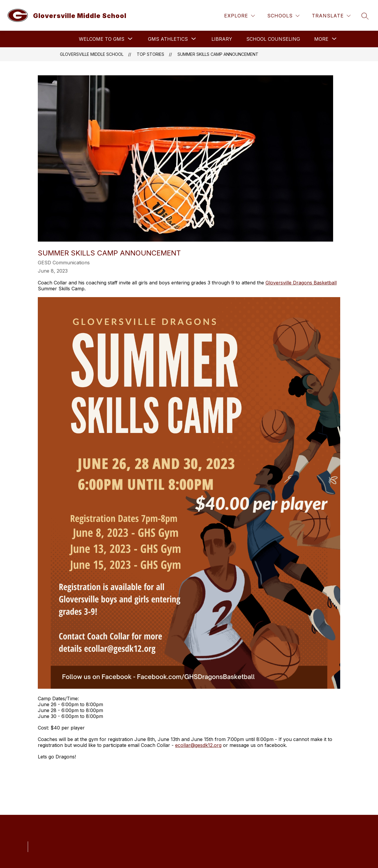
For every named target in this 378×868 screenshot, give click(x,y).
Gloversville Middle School (92, 54)
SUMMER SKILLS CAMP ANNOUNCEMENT (218, 54)
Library (222, 39)
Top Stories (150, 54)
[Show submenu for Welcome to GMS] (102, 39)
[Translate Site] (331, 16)
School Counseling (273, 39)
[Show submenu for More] (321, 39)
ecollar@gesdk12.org (198, 745)
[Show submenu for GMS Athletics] (168, 39)
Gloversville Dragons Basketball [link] (301, 283)
